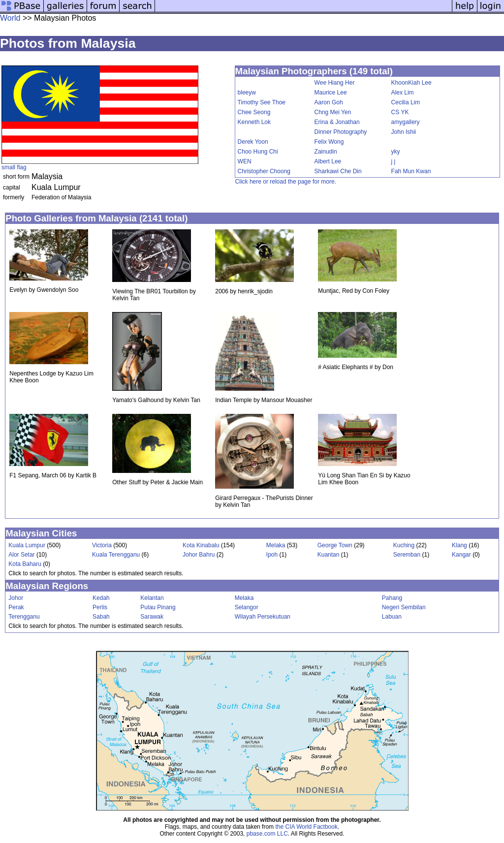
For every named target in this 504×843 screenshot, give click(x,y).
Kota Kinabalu (201, 545)
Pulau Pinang (158, 607)
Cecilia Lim (406, 102)
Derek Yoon (253, 142)
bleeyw (247, 93)
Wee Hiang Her (335, 83)
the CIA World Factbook (306, 827)
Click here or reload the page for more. (286, 182)
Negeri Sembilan (404, 607)
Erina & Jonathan (337, 122)
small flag (14, 167)
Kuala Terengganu (116, 555)
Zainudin (326, 152)
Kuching (404, 545)
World (10, 18)
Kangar (461, 555)
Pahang (392, 598)
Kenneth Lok (254, 122)
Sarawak (152, 617)
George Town (335, 545)
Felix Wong (329, 142)
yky (396, 152)
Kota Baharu (25, 564)
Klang (459, 545)
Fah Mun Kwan (411, 171)
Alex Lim (403, 93)
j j (394, 161)
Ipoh (272, 555)
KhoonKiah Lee (411, 83)
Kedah (101, 598)
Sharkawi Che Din (338, 171)
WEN (245, 161)
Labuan (392, 617)
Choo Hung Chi (258, 152)
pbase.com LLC (267, 834)
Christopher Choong (264, 171)
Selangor (247, 607)
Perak (16, 607)
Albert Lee (328, 161)
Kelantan (152, 598)
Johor (16, 598)
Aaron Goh (329, 102)
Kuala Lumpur (27, 545)
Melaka (276, 545)
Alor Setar (21, 555)
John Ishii (404, 132)
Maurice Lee (331, 93)
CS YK (400, 112)
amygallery (406, 122)
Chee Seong (254, 112)
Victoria (102, 545)
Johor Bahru (199, 555)
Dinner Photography (341, 132)
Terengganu (24, 617)
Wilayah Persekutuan (263, 617)
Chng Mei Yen (333, 112)
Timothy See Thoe (262, 102)
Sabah (101, 617)
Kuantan (329, 555)
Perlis (100, 607)
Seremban (407, 555)
